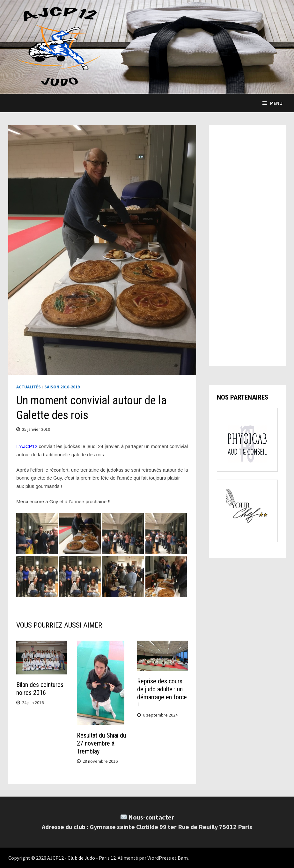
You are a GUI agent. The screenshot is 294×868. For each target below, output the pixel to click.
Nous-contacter (151, 817)
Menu (272, 103)
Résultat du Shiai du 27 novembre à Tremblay (101, 743)
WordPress (159, 858)
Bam (183, 858)
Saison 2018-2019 (62, 387)
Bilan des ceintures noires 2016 (40, 689)
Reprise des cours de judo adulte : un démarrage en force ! (162, 693)
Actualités (29, 387)
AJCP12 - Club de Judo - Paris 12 (81, 858)
